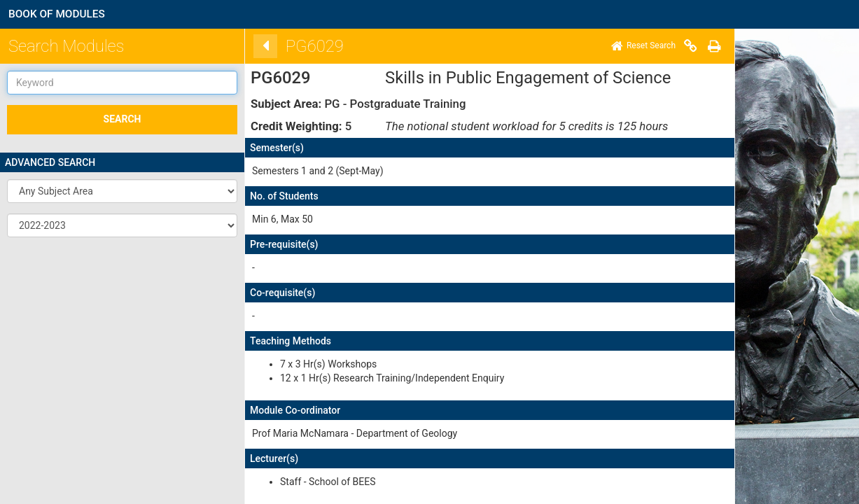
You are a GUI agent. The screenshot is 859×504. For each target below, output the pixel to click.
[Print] (694, 46)
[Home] (624, 46)
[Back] (246, 46)
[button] (122, 191)
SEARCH (123, 119)
